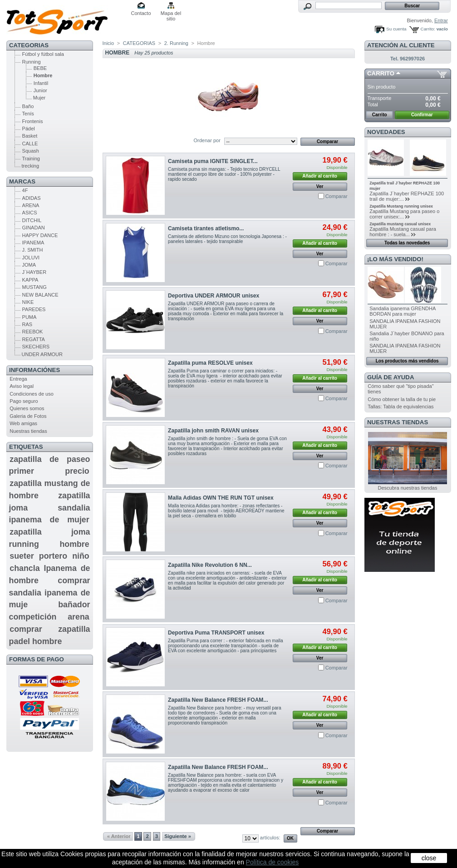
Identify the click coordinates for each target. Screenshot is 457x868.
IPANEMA (33, 243)
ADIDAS (32, 198)
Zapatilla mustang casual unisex (400, 224)
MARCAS (22, 181)
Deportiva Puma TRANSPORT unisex (216, 633)
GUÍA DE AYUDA (391, 377)
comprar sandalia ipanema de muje (50, 593)
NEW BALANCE (40, 295)
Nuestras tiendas (28, 431)
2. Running (176, 43)
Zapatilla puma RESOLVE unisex (210, 363)
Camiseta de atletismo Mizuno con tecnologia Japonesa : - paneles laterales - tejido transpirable (227, 239)
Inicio (108, 43)
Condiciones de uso (32, 394)
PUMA (29, 317)
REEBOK (33, 332)
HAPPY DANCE (40, 235)
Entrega (18, 379)
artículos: (270, 838)
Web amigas (23, 423)
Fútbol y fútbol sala (43, 54)
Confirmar (422, 115)
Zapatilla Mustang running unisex (401, 206)
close (429, 858)
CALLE (30, 144)
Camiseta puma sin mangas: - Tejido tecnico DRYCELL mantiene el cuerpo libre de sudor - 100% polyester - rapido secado (224, 174)
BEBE (40, 68)
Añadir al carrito (320, 176)
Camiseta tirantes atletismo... (206, 228)
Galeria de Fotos (28, 416)
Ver (320, 186)
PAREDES (34, 309)
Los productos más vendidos (407, 361)
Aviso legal (22, 386)
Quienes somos (27, 408)
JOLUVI (31, 258)
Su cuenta (396, 29)
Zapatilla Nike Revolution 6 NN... (210, 565)
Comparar (337, 196)
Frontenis (33, 121)
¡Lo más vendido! (395, 259)
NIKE (28, 302)
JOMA (29, 265)
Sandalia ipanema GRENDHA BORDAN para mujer (403, 311)
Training (31, 159)
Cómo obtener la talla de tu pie (402, 399)
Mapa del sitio (171, 14)
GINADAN (34, 228)
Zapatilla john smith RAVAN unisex (213, 431)
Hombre (43, 75)
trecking (31, 166)
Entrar (441, 20)
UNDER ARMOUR (42, 354)
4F (25, 190)
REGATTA (34, 339)
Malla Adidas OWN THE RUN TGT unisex (221, 498)
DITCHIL (32, 220)
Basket (30, 136)
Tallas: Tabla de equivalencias (400, 407)
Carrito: (428, 29)
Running (32, 62)
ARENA (31, 205)
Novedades (386, 132)
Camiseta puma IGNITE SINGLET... (213, 161)
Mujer (39, 98)
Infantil (41, 83)
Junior (40, 90)
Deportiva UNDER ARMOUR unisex (214, 296)
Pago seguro (24, 401)
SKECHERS (36, 347)
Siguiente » (178, 836)
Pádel (29, 129)
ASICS (30, 213)
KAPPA (30, 280)
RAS (27, 324)
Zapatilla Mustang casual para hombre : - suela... (403, 232)
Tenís (28, 114)
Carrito (381, 73)
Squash (31, 151)
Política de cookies (273, 862)
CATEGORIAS (29, 45)
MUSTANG (34, 287)
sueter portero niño (49, 556)
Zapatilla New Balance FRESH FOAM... (218, 700)
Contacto (141, 13)
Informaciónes (34, 370)
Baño (28, 106)
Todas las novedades (407, 243)
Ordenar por (207, 140)
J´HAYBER (34, 272)
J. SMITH (33, 250)
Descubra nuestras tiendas (408, 488)
